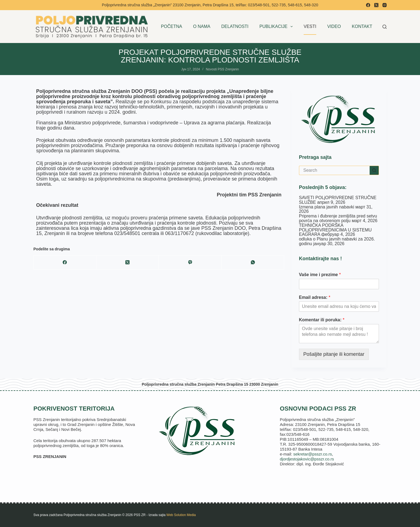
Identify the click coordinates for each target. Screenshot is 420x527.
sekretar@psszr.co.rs (313, 454)
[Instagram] (385, 5)
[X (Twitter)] (376, 5)
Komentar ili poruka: (322, 320)
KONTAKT (362, 26)
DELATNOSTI (235, 26)
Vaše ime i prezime (320, 275)
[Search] (385, 27)
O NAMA (202, 26)
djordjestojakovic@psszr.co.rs (307, 459)
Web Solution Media (181, 515)
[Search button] (374, 170)
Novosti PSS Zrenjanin (222, 69)
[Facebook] (368, 5)
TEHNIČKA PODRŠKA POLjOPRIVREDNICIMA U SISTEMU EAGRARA (335, 230)
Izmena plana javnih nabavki (327, 207)
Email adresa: (315, 297)
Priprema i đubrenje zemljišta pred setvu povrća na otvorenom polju (338, 218)
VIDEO (334, 26)
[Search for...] (334, 170)
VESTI (310, 26)
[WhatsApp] (253, 263)
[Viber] (190, 263)
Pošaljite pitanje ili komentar (334, 354)
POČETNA (172, 26)
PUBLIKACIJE (277, 27)
